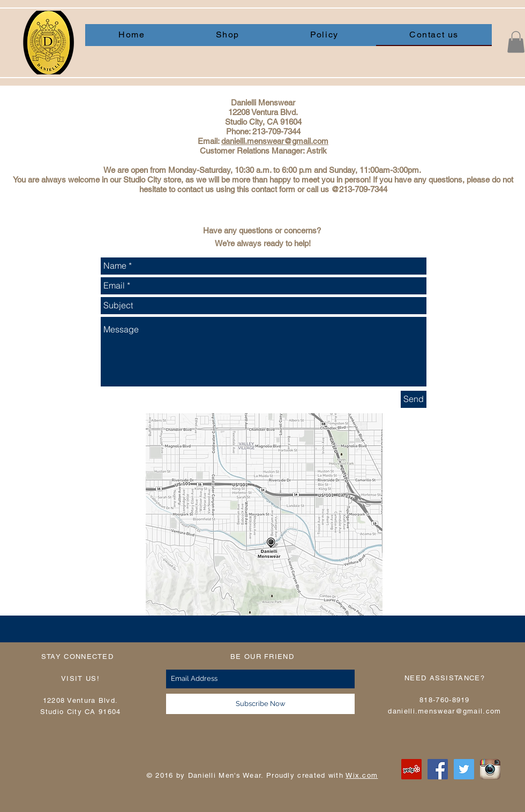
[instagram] (490, 769)
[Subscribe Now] (260, 704)
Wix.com (362, 775)
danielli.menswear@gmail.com (275, 141)
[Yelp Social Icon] (411, 769)
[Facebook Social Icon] (438, 769)
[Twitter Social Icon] (464, 769)
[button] (516, 42)
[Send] (414, 399)
